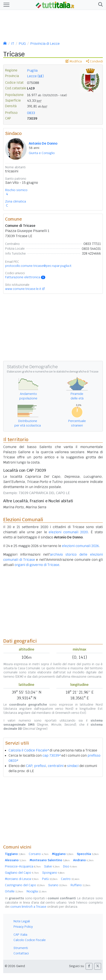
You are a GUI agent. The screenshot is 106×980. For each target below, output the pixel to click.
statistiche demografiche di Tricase (77, 372)
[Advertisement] (53, 810)
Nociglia (37, 891)
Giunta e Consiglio (42, 153)
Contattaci (21, 953)
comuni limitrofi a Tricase (28, 907)
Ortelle (14, 891)
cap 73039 (51, 755)
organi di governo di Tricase (37, 565)
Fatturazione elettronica (25, 277)
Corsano (39, 854)
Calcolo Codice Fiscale (30, 940)
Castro (70, 879)
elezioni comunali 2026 (80, 546)
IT (13, 44)
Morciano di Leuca (22, 879)
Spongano (53, 873)
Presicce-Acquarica (23, 866)
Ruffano (80, 885)
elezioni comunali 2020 (68, 532)
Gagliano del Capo (22, 873)
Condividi (94, 61)
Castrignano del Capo (25, 885)
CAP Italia (20, 935)
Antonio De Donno (43, 143)
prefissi (40, 766)
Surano (58, 885)
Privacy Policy (23, 927)
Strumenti (21, 948)
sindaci (73, 766)
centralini (56, 766)
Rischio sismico (16, 190)
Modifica (74, 61)
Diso (70, 866)
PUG (22, 44)
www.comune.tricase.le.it (23, 289)
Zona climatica (16, 201)
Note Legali (22, 921)
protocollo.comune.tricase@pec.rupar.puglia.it (38, 266)
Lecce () (35, 76)
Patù (50, 879)
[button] (100, 5)
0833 (31, 113)
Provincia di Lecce (45, 44)
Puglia (32, 70)
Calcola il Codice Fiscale (29, 750)
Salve (52, 866)
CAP (29, 766)
